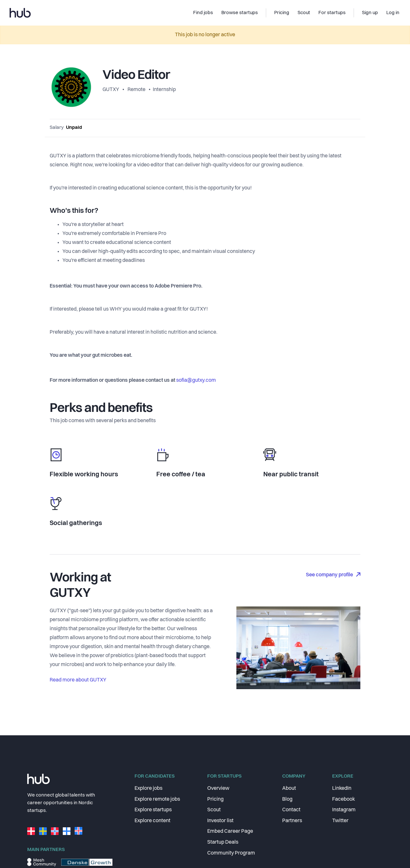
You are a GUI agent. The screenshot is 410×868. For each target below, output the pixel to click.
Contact (291, 810)
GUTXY (111, 90)
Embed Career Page (230, 831)
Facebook (344, 799)
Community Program (231, 853)
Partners (292, 821)
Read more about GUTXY (78, 680)
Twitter (340, 821)
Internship (164, 90)
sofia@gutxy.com (196, 380)
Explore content (152, 821)
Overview (218, 789)
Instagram (344, 810)
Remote (136, 90)
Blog (287, 799)
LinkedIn (342, 789)
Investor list (220, 821)
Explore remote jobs (157, 799)
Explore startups (153, 810)
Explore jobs (148, 789)
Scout (214, 810)
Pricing (215, 799)
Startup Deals (223, 842)
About (289, 789)
